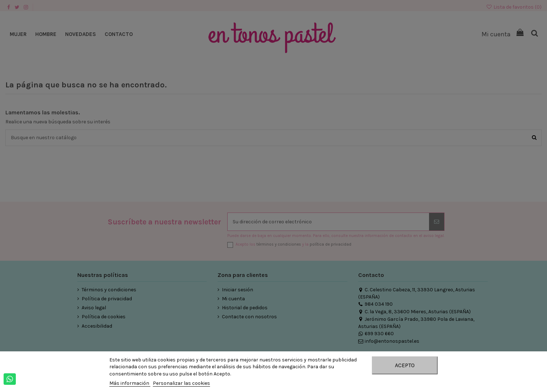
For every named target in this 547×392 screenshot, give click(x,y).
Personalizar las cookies (181, 383)
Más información (130, 383)
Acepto (405, 365)
